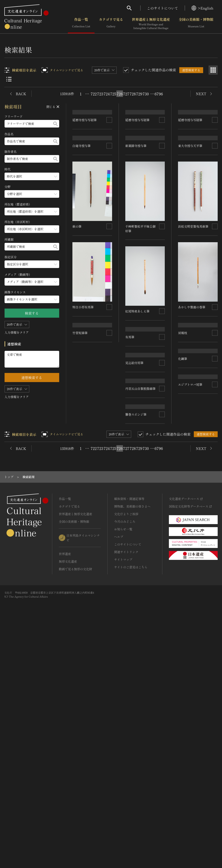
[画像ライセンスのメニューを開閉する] (32, 299)
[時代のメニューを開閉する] (32, 176)
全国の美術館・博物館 (196, 24)
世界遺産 (65, 798)
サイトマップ (123, 803)
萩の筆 (183, 416)
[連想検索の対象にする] (109, 175)
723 (100, 94)
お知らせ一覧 (123, 773)
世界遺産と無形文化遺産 (151, 24)
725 (113, 94)
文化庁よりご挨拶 (126, 758)
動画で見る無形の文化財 (75, 813)
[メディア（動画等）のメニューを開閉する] (32, 282)
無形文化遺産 (68, 805)
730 (146, 94)
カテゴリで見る (111, 24)
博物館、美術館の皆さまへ (132, 750)
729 (139, 94)
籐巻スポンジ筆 (136, 658)
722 (94, 94)
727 (126, 94)
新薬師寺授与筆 (136, 255)
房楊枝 (183, 577)
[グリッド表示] (213, 70)
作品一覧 (81, 24)
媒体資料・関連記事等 (129, 742)
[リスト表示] (9, 79)
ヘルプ (119, 780)
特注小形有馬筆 (136, 416)
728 (133, 94)
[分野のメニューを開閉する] (32, 194)
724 (107, 94)
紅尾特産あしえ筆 (137, 336)
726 (120, 94)
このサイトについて (163, 8)
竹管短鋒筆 (80, 582)
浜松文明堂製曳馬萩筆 (193, 336)
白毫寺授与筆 (82, 255)
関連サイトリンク (126, 796)
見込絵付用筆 (82, 501)
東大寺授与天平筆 (190, 255)
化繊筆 (130, 577)
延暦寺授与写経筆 (85, 175)
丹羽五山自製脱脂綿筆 (140, 497)
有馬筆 (183, 497)
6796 (159, 94)
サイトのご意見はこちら (131, 811)
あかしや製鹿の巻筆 (86, 420)
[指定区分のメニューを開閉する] (32, 264)
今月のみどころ (125, 765)
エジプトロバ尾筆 (190, 658)
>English (202, 8)
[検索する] (55, 124)
